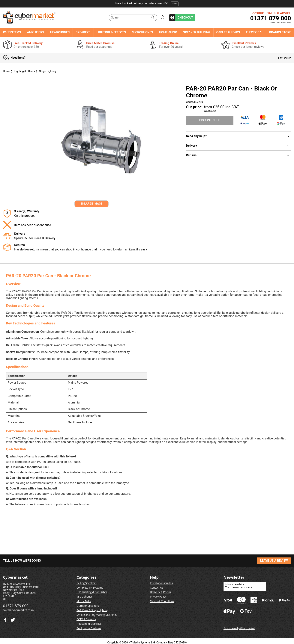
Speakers (83, 32)
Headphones (60, 32)
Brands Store (280, 32)
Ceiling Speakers (87, 583)
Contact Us (157, 588)
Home (7, 71)
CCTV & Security (86, 619)
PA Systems (12, 32)
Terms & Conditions (162, 601)
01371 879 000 (271, 18)
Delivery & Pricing (161, 592)
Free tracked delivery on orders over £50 (147, 3)
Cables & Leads (228, 32)
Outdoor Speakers (88, 606)
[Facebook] (13, 619)
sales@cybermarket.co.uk (19, 610)
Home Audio (168, 32)
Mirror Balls (84, 601)
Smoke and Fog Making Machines (97, 615)
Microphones (142, 32)
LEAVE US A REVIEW (274, 561)
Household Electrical (89, 624)
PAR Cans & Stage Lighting (92, 610)
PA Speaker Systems (89, 628)
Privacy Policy (158, 597)
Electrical (255, 32)
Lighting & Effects (111, 32)
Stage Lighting (45, 71)
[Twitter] (5, 619)
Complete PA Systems (90, 588)
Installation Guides (161, 583)
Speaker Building (197, 32)
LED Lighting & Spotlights (92, 592)
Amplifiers (36, 32)
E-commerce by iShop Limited (239, 628)
